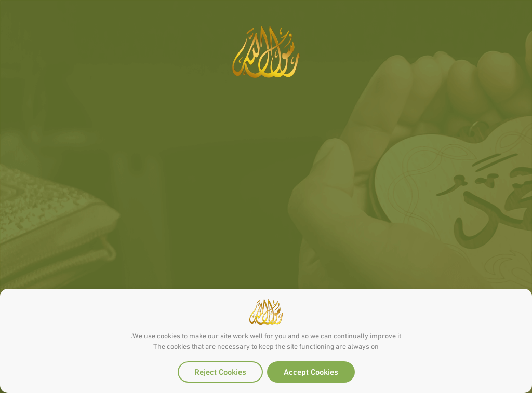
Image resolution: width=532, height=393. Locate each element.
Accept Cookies (311, 371)
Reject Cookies (220, 371)
